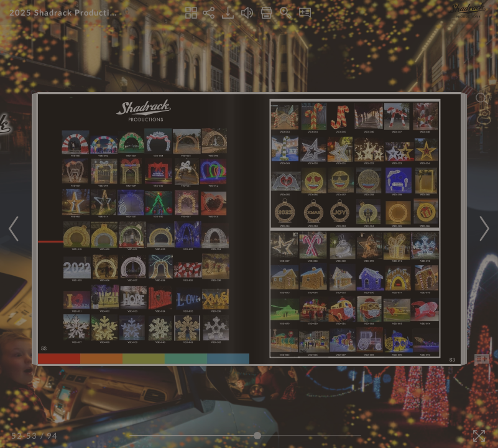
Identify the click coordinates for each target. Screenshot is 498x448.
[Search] (482, 98)
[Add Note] (482, 360)
